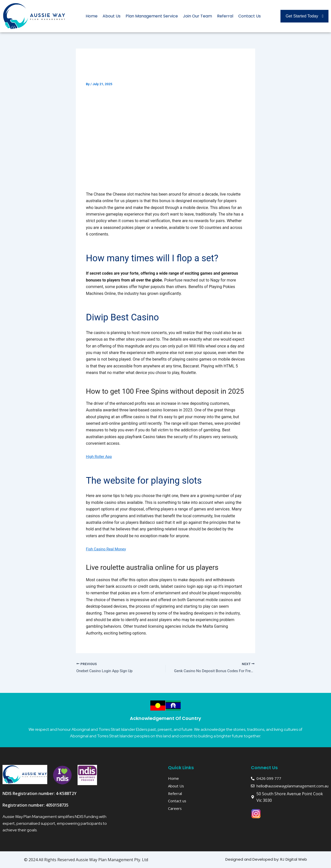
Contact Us (250, 16)
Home (92, 16)
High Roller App (100, 456)
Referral (225, 16)
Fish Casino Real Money (107, 549)
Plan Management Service (152, 16)
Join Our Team (197, 16)
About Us (112, 16)
